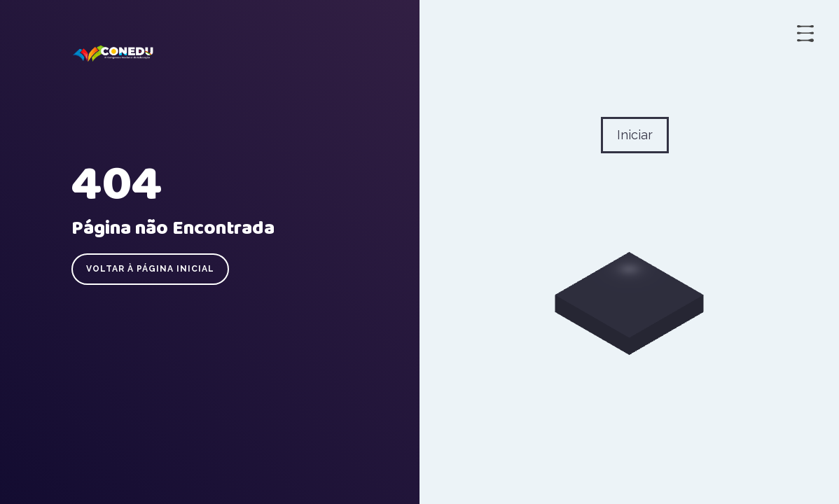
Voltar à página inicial (150, 269)
